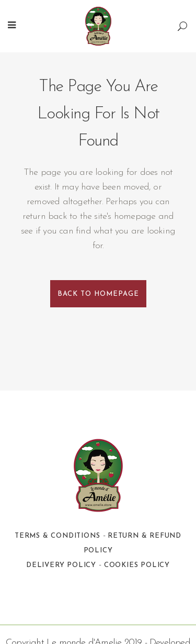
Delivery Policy (61, 565)
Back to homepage (98, 294)
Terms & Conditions (57, 536)
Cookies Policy (137, 565)
